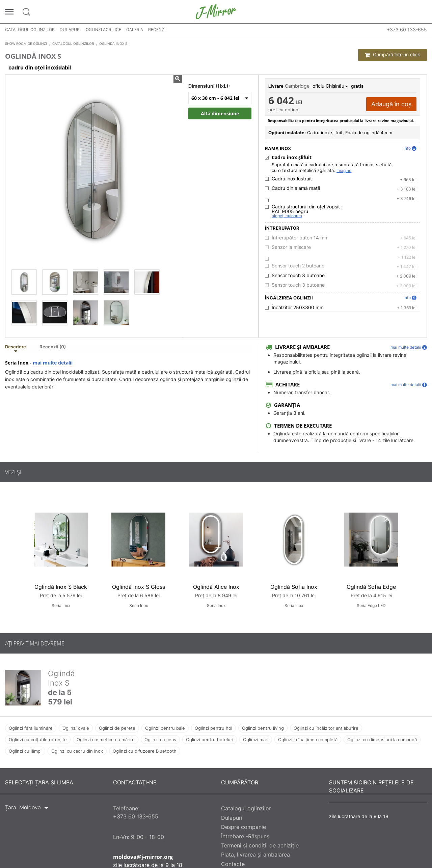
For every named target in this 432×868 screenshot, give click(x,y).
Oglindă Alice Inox (216, 587)
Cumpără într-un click (393, 55)
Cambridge (297, 86)
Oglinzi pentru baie (165, 728)
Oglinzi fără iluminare (31, 728)
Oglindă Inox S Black (61, 587)
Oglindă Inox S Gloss (139, 587)
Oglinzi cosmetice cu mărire (106, 740)
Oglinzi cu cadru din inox (77, 751)
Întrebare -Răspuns (245, 836)
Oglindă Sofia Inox (294, 587)
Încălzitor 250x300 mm (298, 308)
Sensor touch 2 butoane (298, 266)
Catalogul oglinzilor (30, 30)
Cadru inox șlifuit (292, 157)
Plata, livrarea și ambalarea (255, 855)
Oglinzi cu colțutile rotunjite (38, 740)
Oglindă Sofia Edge (371, 587)
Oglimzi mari (256, 740)
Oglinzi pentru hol (213, 728)
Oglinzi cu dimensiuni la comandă (382, 740)
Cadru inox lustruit (292, 179)
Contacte (233, 864)
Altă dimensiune (220, 113)
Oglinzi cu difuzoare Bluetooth (145, 751)
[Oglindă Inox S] (24, 282)
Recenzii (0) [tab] (53, 347)
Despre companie (244, 827)
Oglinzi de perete (117, 728)
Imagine (344, 171)
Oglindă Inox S (61, 678)
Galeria (135, 30)
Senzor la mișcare (291, 247)
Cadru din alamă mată (296, 188)
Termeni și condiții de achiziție (260, 845)
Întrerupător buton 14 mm (300, 238)
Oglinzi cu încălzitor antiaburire (326, 728)
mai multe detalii (53, 363)
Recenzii (157, 30)
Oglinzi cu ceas (160, 740)
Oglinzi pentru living (263, 728)
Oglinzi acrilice (103, 30)
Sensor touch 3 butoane (298, 276)
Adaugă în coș (391, 104)
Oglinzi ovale (76, 728)
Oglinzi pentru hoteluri (210, 740)
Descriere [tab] (16, 347)
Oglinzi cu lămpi (25, 751)
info (410, 148)
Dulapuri (70, 30)
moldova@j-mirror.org (143, 857)
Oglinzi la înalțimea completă (308, 740)
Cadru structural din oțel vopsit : (307, 209)
